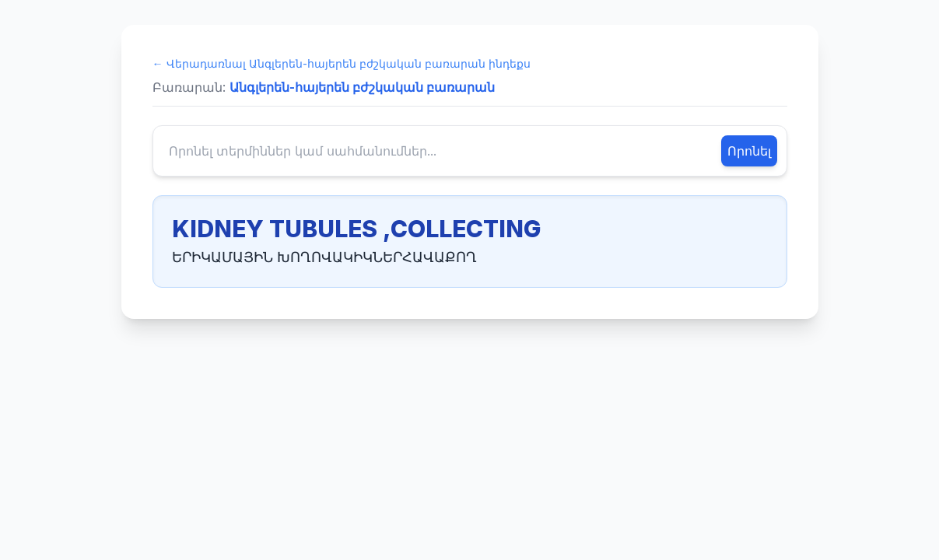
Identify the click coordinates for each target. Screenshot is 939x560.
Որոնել (749, 151)
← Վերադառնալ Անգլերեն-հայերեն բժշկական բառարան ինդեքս (342, 63)
